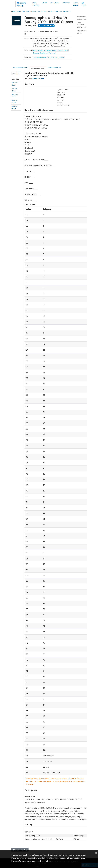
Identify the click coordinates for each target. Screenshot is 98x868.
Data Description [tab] (38, 68)
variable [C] (67, 11)
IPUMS (34, 11)
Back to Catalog (20, 850)
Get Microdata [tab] (55, 68)
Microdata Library (22, 4)
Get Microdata (46, 26)
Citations (66, 3)
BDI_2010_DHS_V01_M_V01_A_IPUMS (50, 11)
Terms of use (76, 4)
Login (84, 4)
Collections (55, 3)
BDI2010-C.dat (38, 79)
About (45, 3)
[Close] (96, 853)
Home (13, 11)
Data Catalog (36, 4)
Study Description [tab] (20, 68)
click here (49, 861)
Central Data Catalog (24, 11)
